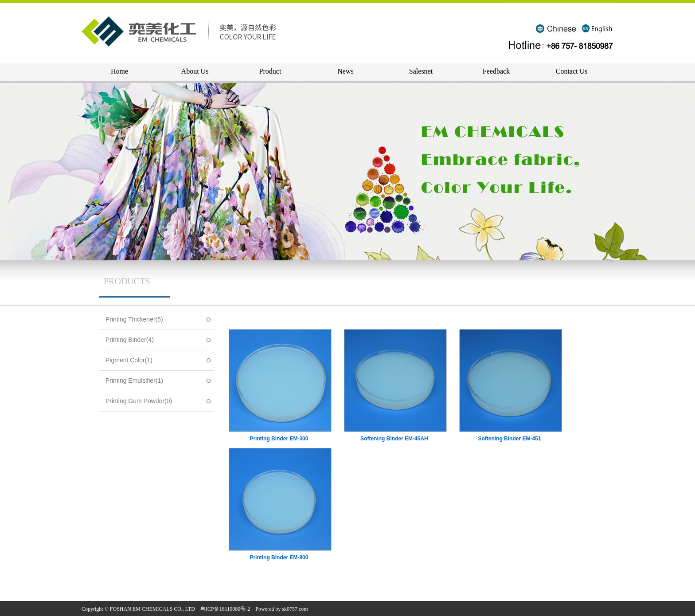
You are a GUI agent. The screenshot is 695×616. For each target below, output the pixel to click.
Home (119, 71)
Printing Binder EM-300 (279, 439)
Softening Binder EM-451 (509, 439)
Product (270, 71)
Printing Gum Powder (139, 401)
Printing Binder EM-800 (279, 557)
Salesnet (421, 71)
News (345, 71)
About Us (195, 71)
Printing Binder (130, 340)
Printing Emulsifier (134, 381)
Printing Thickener (134, 319)
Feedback (496, 71)
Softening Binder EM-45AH (394, 439)
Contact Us (572, 71)
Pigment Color (129, 360)
